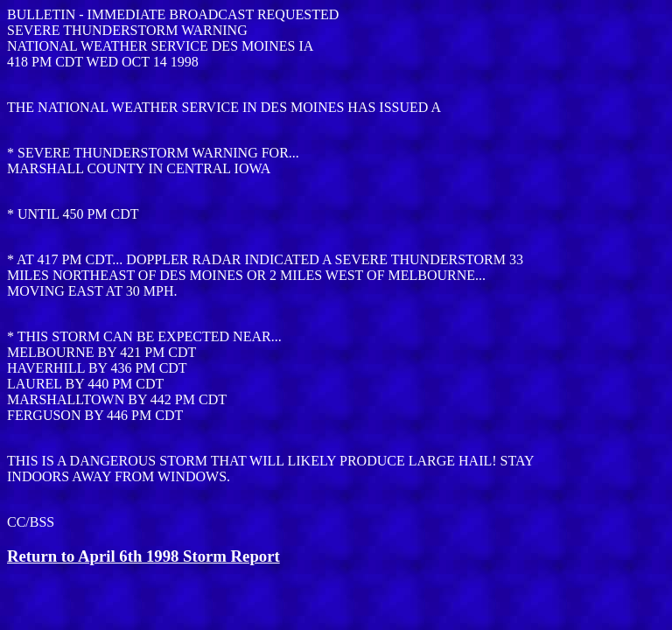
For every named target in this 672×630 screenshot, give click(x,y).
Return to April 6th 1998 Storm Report (143, 556)
